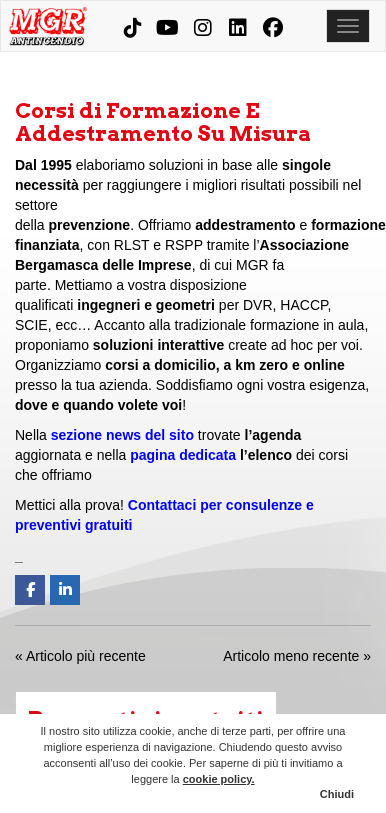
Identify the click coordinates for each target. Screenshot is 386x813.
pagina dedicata (183, 455)
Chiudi (337, 794)
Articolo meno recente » (297, 656)
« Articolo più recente (80, 656)
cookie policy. (219, 779)
